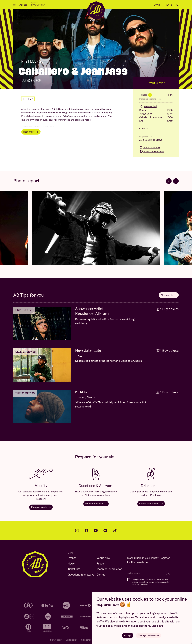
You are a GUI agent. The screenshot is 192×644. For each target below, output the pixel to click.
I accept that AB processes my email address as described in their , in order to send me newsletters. (150, 582)
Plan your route (41, 507)
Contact (101, 575)
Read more (31, 132)
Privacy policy (56, 640)
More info (157, 626)
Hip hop (28, 99)
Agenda (23, 5)
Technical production (109, 569)
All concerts (169, 295)
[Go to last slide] (169, 181)
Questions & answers (81, 575)
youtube (96, 530)
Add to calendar (149, 148)
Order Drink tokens (151, 504)
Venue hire (103, 558)
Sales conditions (88, 640)
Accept (128, 635)
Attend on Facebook (152, 151)
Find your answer (96, 504)
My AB (157, 5)
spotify (105, 530)
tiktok (115, 530)
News (71, 563)
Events (72, 558)
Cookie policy (71, 640)
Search (178, 5)
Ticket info (74, 569)
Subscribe (168, 573)
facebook (86, 530)
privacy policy (154, 582)
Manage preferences (149, 635)
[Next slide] (176, 181)
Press (100, 563)
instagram (77, 530)
